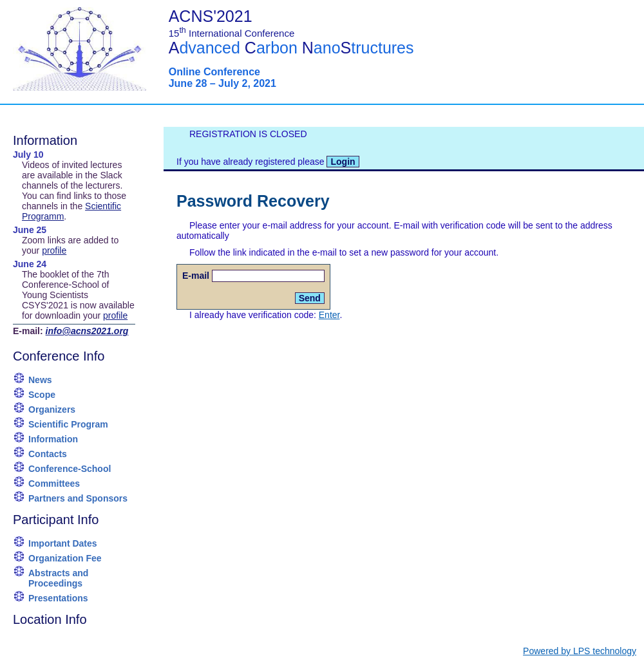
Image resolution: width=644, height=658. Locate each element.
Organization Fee (65, 558)
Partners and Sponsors (78, 498)
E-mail (196, 276)
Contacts (48, 454)
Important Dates (63, 543)
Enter (329, 315)
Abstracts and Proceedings (58, 578)
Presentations (58, 598)
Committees (54, 484)
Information (53, 439)
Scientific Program (68, 424)
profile (54, 250)
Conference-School (70, 469)
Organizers (52, 409)
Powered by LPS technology (580, 651)
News (40, 380)
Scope (42, 395)
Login (343, 162)
